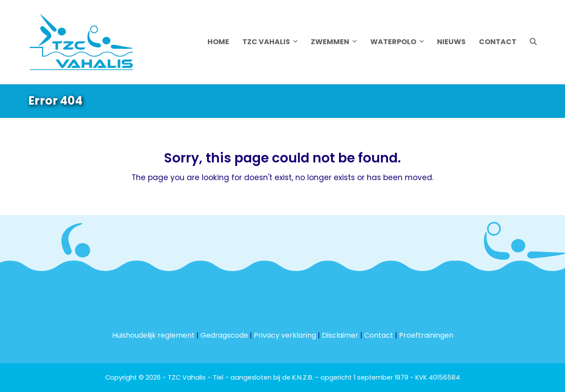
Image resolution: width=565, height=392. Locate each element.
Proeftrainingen (426, 335)
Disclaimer (340, 335)
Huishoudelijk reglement (153, 335)
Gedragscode (224, 335)
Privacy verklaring (285, 335)
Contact (379, 335)
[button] (533, 42)
